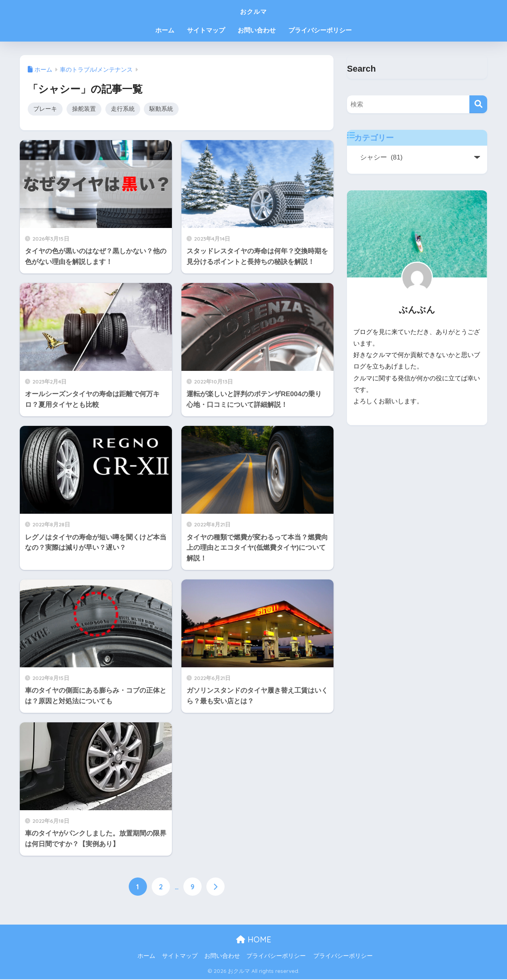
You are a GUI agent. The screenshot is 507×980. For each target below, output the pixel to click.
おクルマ (253, 10)
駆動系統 (161, 109)
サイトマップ (206, 30)
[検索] (478, 104)
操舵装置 (84, 109)
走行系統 (123, 109)
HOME (254, 940)
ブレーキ (45, 109)
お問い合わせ (257, 30)
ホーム (165, 30)
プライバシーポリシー (320, 30)
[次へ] (215, 887)
